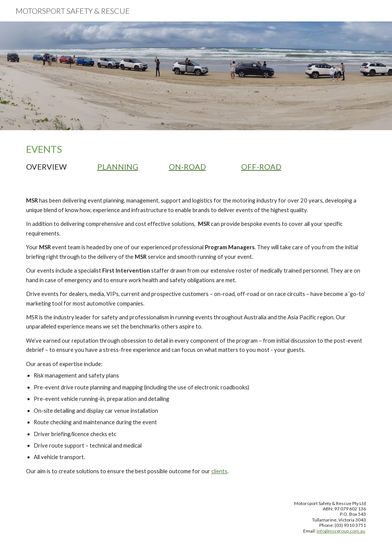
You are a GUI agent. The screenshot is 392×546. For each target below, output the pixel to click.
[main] (196, 157)
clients (219, 471)
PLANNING (118, 167)
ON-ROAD (187, 167)
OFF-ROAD (261, 167)
